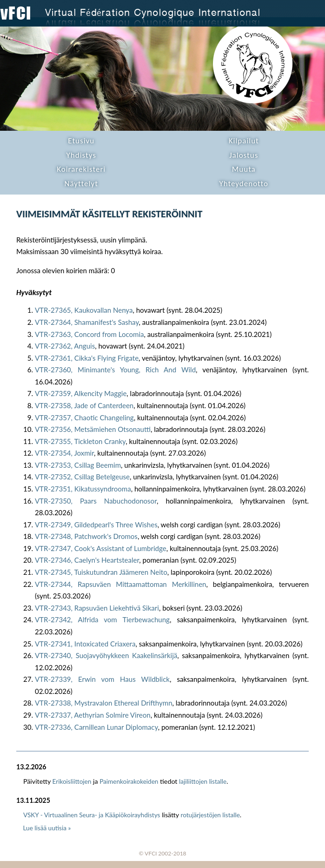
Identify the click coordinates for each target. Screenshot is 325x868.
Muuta (244, 169)
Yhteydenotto (244, 184)
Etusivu (81, 141)
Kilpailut (244, 141)
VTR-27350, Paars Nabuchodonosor (96, 501)
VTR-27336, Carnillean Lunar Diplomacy (96, 727)
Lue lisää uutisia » (47, 828)
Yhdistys (81, 155)
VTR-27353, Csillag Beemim (78, 465)
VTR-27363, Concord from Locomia (90, 334)
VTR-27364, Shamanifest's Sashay (87, 322)
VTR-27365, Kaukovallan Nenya (84, 310)
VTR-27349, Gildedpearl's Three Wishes (96, 525)
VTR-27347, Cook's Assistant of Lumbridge (101, 548)
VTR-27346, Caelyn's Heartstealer (87, 560)
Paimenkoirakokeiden (129, 781)
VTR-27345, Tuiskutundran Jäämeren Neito (101, 572)
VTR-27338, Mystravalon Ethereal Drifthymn (104, 703)
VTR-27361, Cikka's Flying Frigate (87, 358)
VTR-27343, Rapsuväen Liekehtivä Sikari (97, 608)
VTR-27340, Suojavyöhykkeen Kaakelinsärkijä (106, 655)
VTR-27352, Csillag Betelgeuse (82, 477)
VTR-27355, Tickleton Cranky (80, 441)
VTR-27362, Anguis (65, 346)
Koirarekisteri (81, 169)
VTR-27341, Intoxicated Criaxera (85, 644)
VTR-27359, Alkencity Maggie (81, 393)
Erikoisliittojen (72, 781)
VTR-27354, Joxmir (64, 453)
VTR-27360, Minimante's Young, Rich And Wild (115, 370)
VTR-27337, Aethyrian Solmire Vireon (93, 715)
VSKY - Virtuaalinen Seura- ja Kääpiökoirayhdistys (92, 815)
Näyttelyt (81, 184)
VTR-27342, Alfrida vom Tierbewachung (102, 619)
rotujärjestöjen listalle (210, 815)
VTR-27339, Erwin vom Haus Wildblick (102, 679)
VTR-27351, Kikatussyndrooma (83, 489)
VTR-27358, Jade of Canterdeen (84, 405)
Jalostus (244, 155)
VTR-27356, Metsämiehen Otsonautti (93, 429)
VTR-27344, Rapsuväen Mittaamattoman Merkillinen (121, 584)
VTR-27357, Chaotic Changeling (84, 417)
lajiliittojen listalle (203, 781)
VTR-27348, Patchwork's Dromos (86, 536)
